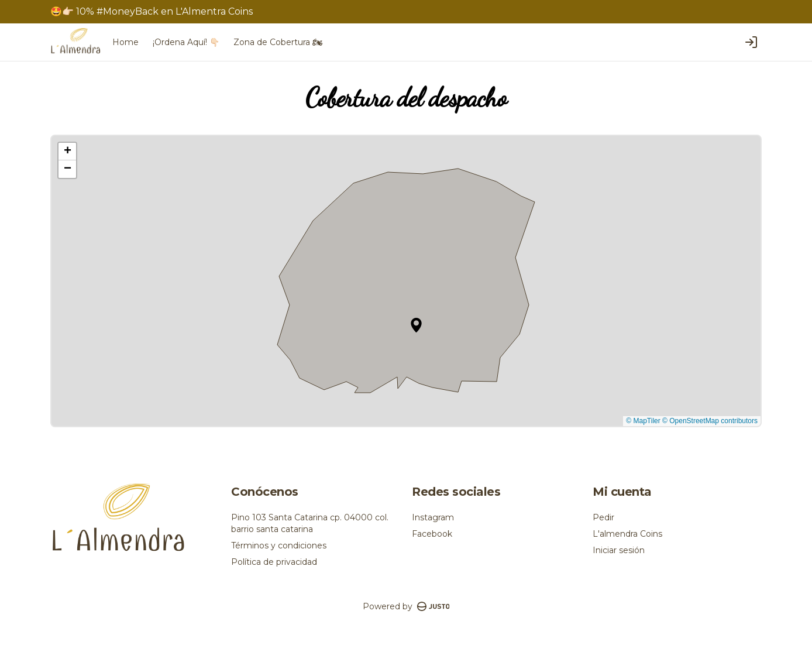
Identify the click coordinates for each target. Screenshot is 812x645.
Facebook (432, 534)
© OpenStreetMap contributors (710, 421)
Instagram (433, 517)
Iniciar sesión (619, 550)
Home (125, 42)
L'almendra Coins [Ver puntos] (627, 534)
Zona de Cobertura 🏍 (278, 42)
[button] (416, 325)
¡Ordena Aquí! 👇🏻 (186, 42)
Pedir (603, 517)
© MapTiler (643, 421)
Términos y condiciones (279, 545)
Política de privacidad (274, 562)
